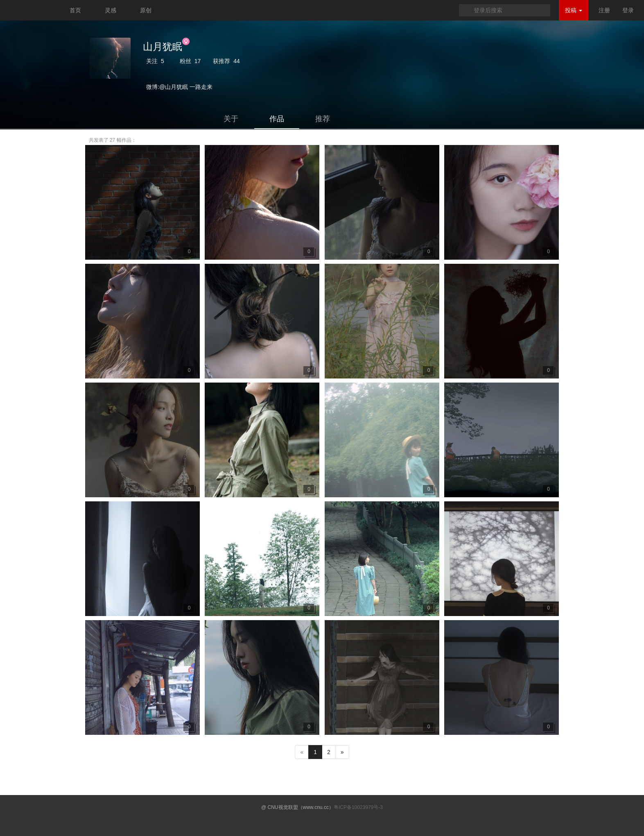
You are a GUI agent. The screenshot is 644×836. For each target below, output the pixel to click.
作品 (277, 119)
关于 (231, 119)
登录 (628, 10)
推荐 (323, 119)
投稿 (574, 10)
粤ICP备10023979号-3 (358, 807)
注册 (604, 10)
